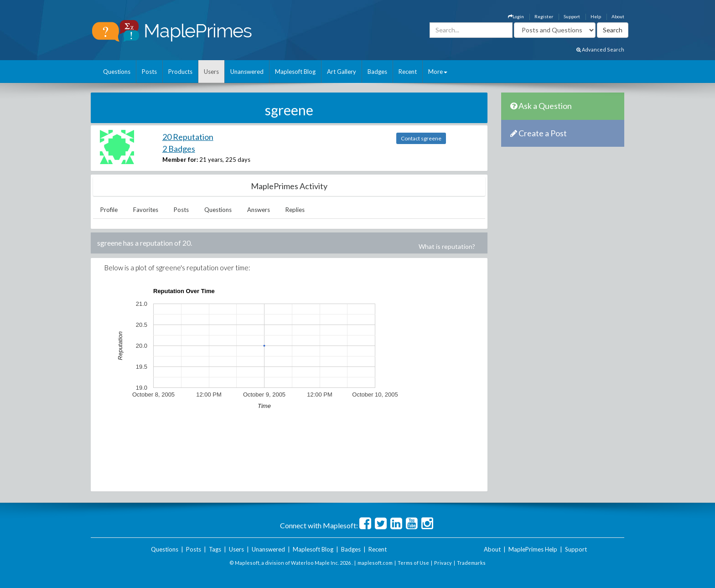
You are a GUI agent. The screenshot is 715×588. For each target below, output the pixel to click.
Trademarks (471, 563)
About (618, 16)
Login (516, 16)
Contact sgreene (421, 138)
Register (544, 16)
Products (180, 72)
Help (596, 16)
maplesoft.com (375, 563)
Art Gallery (342, 72)
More (438, 72)
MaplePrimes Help (533, 549)
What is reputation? (447, 246)
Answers (259, 210)
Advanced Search (600, 49)
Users (211, 72)
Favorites (146, 210)
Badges (377, 72)
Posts (149, 72)
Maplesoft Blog (295, 72)
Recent (408, 72)
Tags (215, 549)
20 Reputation (188, 137)
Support (572, 16)
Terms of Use (413, 563)
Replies (295, 210)
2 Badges (179, 149)
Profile (109, 210)
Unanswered (247, 72)
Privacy (443, 563)
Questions (117, 72)
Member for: (180, 160)
